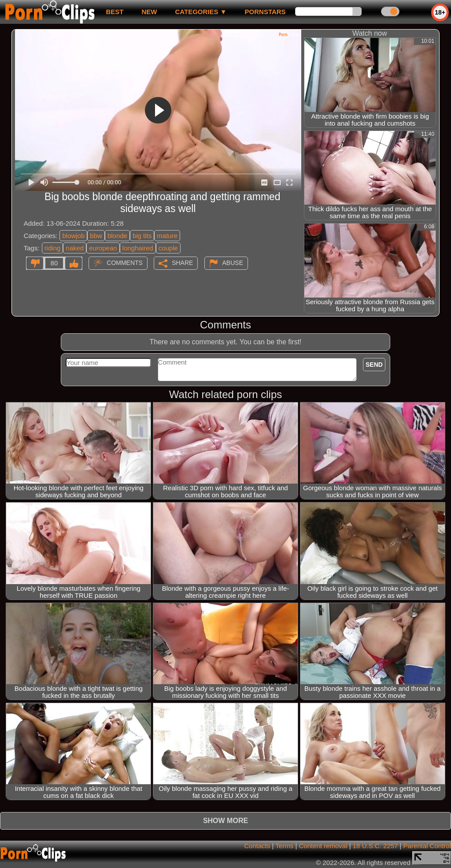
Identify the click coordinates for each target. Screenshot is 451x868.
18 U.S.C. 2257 (375, 846)
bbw (96, 236)
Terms (284, 846)
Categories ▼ (201, 12)
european (103, 248)
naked (75, 248)
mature (167, 236)
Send (374, 365)
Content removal (323, 846)
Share (182, 263)
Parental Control (427, 846)
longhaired (138, 248)
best (115, 12)
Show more (225, 821)
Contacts (257, 846)
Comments (125, 263)
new (149, 12)
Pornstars (265, 12)
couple (168, 248)
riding (53, 248)
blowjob (73, 236)
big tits (142, 236)
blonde (117, 236)
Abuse (233, 263)
